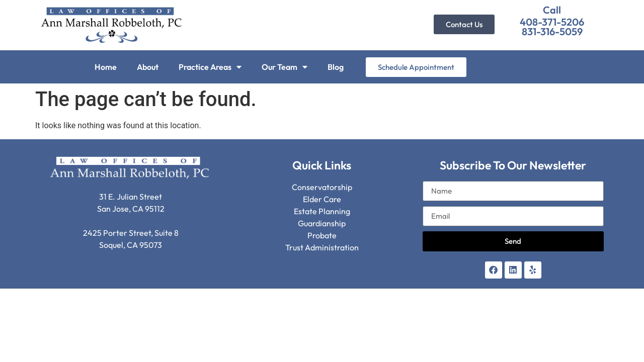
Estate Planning (322, 211)
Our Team (285, 67)
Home (106, 67)
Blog (336, 67)
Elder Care (322, 199)
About (148, 67)
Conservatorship (322, 187)
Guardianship (322, 223)
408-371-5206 (552, 22)
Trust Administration (322, 247)
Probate (322, 235)
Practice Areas (210, 67)
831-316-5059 (552, 31)
